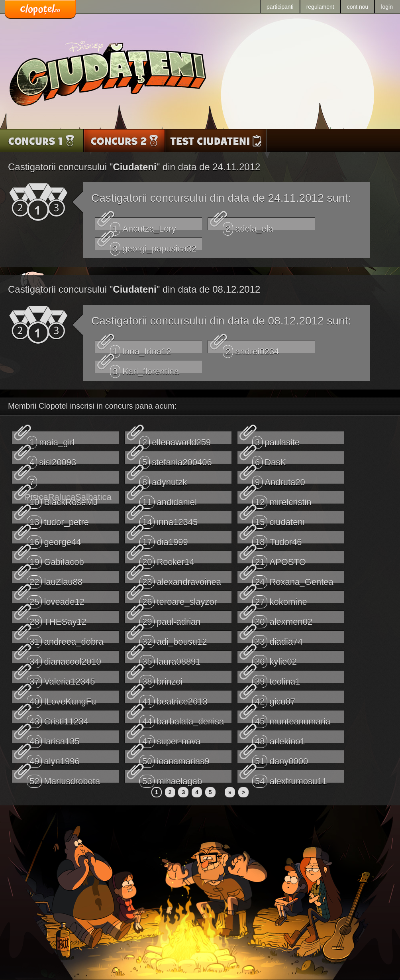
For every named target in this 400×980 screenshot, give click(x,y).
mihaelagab (171, 779)
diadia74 (277, 639)
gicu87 (274, 699)
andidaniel (168, 500)
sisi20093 (51, 460)
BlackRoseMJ (62, 500)
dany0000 (280, 759)
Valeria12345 (61, 679)
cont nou (358, 7)
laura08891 (170, 659)
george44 (54, 539)
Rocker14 (167, 559)
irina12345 (169, 520)
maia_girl (51, 440)
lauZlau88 (55, 579)
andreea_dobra (65, 639)
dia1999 (164, 539)
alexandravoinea (180, 579)
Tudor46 (277, 539)
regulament (320, 7)
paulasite (276, 440)
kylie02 (275, 659)
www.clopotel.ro (40, 10)
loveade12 (56, 599)
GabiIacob (55, 559)
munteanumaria (291, 719)
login (387, 7)
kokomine (280, 599)
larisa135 (53, 739)
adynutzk (163, 480)
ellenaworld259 (175, 440)
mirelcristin (282, 500)
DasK (269, 460)
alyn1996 (53, 759)
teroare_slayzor (178, 599)
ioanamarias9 (175, 759)
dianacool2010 (64, 659)
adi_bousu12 (173, 639)
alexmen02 (282, 619)
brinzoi (161, 679)
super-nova (170, 739)
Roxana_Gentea (293, 579)
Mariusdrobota (63, 779)
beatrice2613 (174, 699)
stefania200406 (176, 460)
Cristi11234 (58, 719)
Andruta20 (279, 480)
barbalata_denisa (182, 719)
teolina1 (276, 679)
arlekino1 (279, 739)
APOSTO (279, 559)
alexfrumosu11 (290, 779)
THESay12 (57, 619)
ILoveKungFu (61, 699)
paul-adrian (170, 619)
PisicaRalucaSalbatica (68, 480)
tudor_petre (58, 520)
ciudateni (278, 520)
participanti (280, 7)
